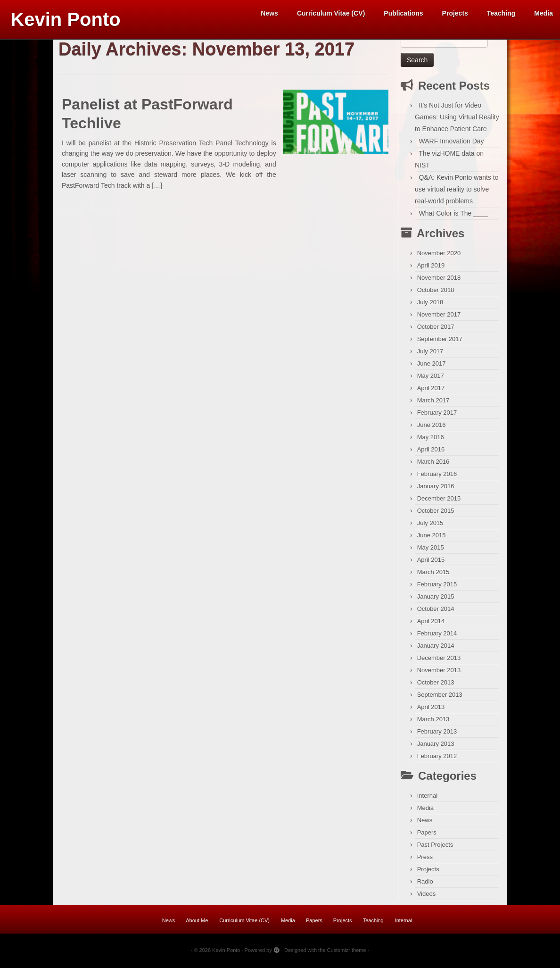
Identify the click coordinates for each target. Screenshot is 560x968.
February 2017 (437, 416)
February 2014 (437, 637)
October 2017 (436, 330)
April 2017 (431, 391)
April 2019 (431, 269)
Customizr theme (346, 953)
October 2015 (436, 514)
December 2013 (439, 661)
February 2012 (437, 759)
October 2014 (436, 612)
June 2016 (432, 428)
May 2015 (431, 551)
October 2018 (436, 293)
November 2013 (439, 673)
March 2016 (433, 465)
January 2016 (436, 489)
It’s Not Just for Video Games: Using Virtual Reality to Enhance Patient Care (457, 120)
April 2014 (431, 624)
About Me (197, 924)
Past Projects (435, 848)
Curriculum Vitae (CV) (331, 13)
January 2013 (436, 747)
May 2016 (431, 440)
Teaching (501, 13)
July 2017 (430, 355)
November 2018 (439, 281)
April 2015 (431, 563)
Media (544, 13)
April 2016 (431, 453)
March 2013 (433, 722)
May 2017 (431, 379)
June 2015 (432, 538)
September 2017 (440, 342)
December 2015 (439, 502)
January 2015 (436, 600)
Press (425, 860)
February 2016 (437, 477)
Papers (427, 836)
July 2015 (430, 526)
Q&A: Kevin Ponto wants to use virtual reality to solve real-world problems (457, 192)
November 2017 (439, 318)
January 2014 (436, 649)
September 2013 (440, 698)
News (269, 13)
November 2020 (439, 256)
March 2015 (433, 575)
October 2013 (436, 686)
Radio (425, 885)
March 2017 (433, 404)
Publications (403, 13)
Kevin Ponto (65, 19)
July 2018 (430, 305)
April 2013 (431, 710)
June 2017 (432, 367)
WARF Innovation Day (452, 144)
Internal (427, 799)
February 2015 (437, 588)
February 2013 (437, 735)
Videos (427, 897)
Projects (455, 13)
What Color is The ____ (454, 217)
